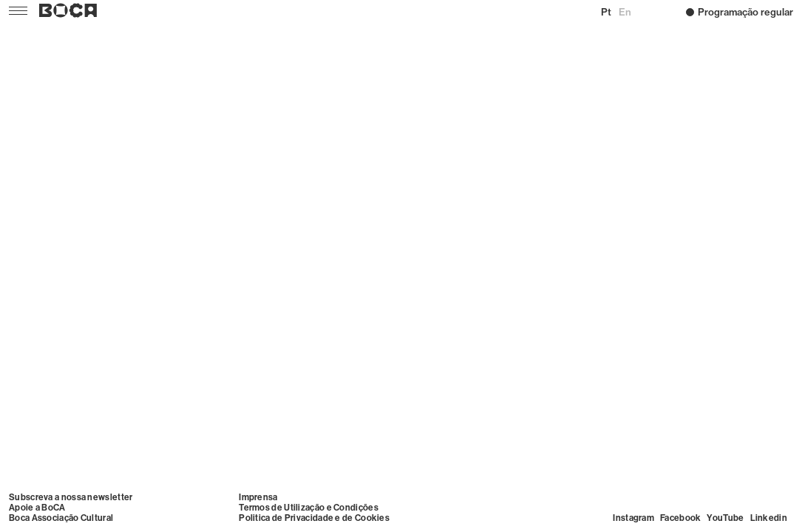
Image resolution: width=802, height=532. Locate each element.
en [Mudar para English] (625, 12)
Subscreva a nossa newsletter (71, 497)
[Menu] (17, 10)
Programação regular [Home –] (740, 12)
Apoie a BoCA (37, 508)
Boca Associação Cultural (61, 518)
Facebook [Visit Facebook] (680, 518)
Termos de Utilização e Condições (309, 508)
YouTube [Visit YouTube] (725, 518)
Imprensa (258, 497)
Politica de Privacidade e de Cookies (314, 518)
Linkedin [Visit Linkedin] (769, 518)
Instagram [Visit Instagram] (633, 518)
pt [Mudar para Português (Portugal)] (606, 12)
